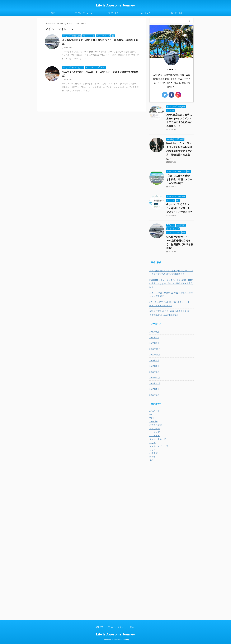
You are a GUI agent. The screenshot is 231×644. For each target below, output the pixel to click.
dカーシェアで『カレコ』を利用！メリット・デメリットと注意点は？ (179, 208)
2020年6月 (154, 332)
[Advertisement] (171, 516)
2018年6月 (154, 395)
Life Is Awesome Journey (116, 5)
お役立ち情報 (177, 13)
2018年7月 (154, 389)
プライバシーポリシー (116, 627)
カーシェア (146, 13)
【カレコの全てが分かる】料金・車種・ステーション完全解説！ (179, 179)
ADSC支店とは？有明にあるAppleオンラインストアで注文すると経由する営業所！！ (171, 272)
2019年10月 (155, 355)
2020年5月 (154, 337)
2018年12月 (155, 378)
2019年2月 (154, 366)
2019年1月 (154, 372)
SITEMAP (99, 627)
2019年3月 (154, 360)
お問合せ (132, 627)
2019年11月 (155, 349)
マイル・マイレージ (84, 13)
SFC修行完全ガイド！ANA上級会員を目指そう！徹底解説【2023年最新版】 (170, 313)
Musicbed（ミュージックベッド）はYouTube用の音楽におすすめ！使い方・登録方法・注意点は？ (179, 151)
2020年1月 (154, 343)
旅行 (53, 13)
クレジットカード (115, 13)
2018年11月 (155, 383)
